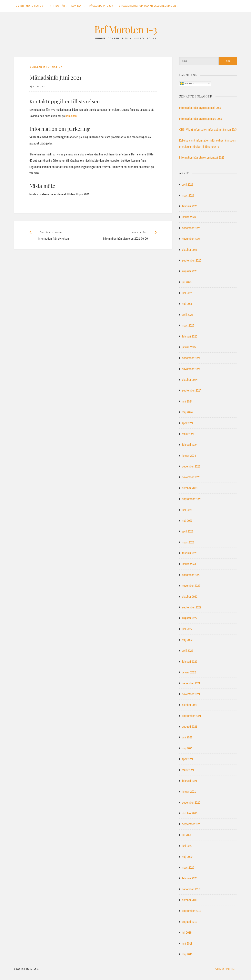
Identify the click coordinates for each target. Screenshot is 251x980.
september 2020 (191, 824)
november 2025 (191, 239)
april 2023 (187, 531)
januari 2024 (189, 456)
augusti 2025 (190, 271)
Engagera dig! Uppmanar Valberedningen (148, 6)
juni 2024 (187, 401)
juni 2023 (187, 510)
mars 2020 (188, 867)
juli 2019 (187, 932)
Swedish (187, 84)
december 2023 (191, 466)
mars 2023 (188, 542)
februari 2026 (190, 206)
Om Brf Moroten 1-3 (30, 6)
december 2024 (191, 358)
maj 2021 (187, 748)
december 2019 (191, 889)
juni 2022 (187, 629)
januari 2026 (189, 217)
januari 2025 (189, 347)
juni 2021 (187, 737)
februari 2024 (190, 445)
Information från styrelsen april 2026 (200, 108)
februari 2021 (190, 781)
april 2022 (187, 651)
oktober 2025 (190, 250)
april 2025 (187, 315)
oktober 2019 (190, 900)
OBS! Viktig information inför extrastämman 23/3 (208, 129)
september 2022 (191, 607)
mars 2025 (188, 325)
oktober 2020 (190, 813)
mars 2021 (188, 770)
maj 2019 (187, 954)
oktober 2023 (190, 488)
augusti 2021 (190, 726)
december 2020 (191, 802)
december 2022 (191, 575)
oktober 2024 (190, 380)
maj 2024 (187, 412)
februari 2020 (190, 878)
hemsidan (71, 116)
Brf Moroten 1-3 (125, 29)
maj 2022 (187, 640)
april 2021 (187, 759)
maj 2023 (187, 521)
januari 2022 (189, 672)
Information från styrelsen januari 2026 (202, 157)
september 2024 (191, 390)
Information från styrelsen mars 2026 (201, 119)
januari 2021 (189, 791)
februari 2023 (190, 553)
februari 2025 (190, 336)
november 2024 (191, 369)
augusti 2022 (190, 618)
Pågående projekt (102, 6)
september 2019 (191, 911)
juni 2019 (187, 943)
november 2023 (191, 477)
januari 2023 (189, 564)
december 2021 (191, 683)
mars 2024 (188, 434)
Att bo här (57, 6)
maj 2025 (187, 304)
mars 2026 (188, 195)
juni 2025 (187, 293)
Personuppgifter (225, 969)
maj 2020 (187, 857)
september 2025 (191, 260)
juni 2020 (187, 846)
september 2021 (191, 716)
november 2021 (191, 694)
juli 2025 (187, 282)
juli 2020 (187, 835)
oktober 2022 (190, 596)
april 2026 (187, 184)
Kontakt (77, 6)
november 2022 (191, 586)
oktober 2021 (190, 705)
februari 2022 (190, 661)
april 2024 (187, 423)
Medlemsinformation (46, 67)
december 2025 (191, 228)
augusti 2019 (190, 922)
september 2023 (191, 499)
